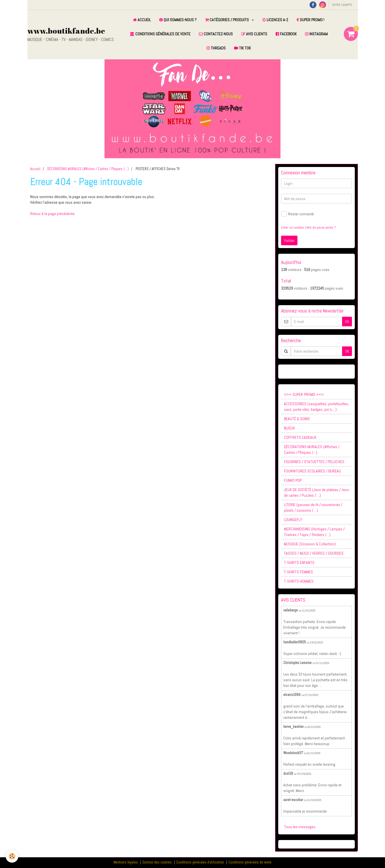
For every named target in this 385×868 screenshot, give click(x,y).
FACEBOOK (286, 34)
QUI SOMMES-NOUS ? (178, 20)
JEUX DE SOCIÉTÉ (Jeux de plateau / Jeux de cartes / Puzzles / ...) (316, 492)
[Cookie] (12, 856)
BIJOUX (289, 428)
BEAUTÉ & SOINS (297, 419)
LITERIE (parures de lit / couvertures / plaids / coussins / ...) (313, 507)
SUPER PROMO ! (310, 20)
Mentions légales (126, 862)
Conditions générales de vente (250, 862)
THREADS (216, 48)
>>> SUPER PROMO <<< (304, 394)
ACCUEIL (142, 20)
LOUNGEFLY (293, 520)
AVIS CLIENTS (254, 34)
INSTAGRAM (316, 34)
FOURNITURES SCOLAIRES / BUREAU (312, 471)
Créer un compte (292, 227)
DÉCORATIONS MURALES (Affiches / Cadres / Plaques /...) (88, 169)
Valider (289, 240)
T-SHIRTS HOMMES (299, 581)
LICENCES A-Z (275, 20)
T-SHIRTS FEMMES (298, 572)
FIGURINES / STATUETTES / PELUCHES (314, 462)
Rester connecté (297, 214)
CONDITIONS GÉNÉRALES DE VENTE (160, 34)
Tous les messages (300, 827)
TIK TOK (242, 48)
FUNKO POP (293, 480)
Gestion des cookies (157, 862)
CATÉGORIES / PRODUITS (227, 20)
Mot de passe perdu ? (321, 227)
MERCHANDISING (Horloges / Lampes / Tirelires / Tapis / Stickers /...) (314, 532)
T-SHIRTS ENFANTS (299, 563)
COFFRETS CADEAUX (300, 437)
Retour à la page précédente (52, 214)
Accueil (35, 169)
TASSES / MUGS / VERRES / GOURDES (314, 553)
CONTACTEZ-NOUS (216, 34)
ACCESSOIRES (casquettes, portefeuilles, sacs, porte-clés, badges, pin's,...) (316, 407)
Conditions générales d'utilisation (200, 862)
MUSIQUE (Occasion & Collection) (310, 544)
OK (347, 322)
